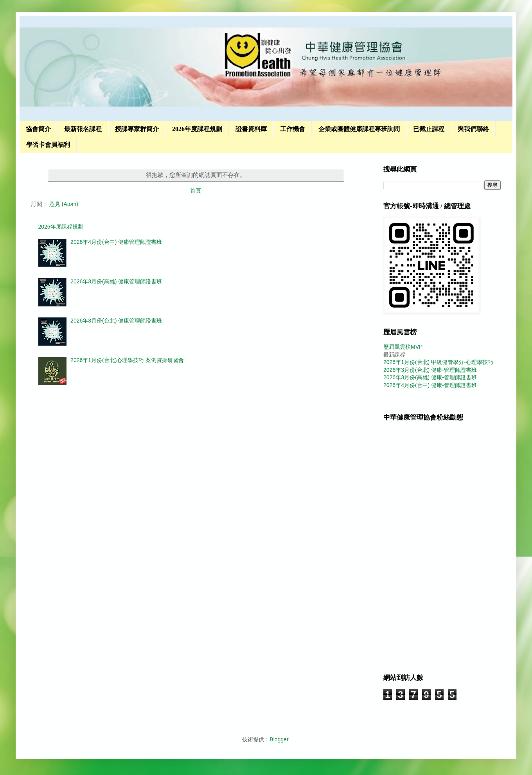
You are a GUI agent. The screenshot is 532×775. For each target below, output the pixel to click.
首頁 (196, 191)
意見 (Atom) (64, 204)
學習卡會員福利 (48, 145)
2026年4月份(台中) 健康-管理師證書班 (430, 385)
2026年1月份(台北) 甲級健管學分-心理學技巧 (438, 362)
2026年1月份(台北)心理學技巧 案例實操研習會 (127, 360)
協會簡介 (38, 129)
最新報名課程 (83, 129)
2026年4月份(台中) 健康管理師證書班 (116, 242)
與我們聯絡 (473, 129)
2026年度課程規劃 (197, 129)
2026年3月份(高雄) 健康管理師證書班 (116, 281)
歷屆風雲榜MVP (403, 347)
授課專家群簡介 (137, 129)
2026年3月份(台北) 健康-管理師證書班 (430, 370)
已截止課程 (429, 129)
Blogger (279, 739)
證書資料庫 (251, 129)
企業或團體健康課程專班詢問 (359, 129)
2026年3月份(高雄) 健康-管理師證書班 (430, 377)
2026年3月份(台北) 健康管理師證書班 (116, 321)
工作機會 (293, 129)
